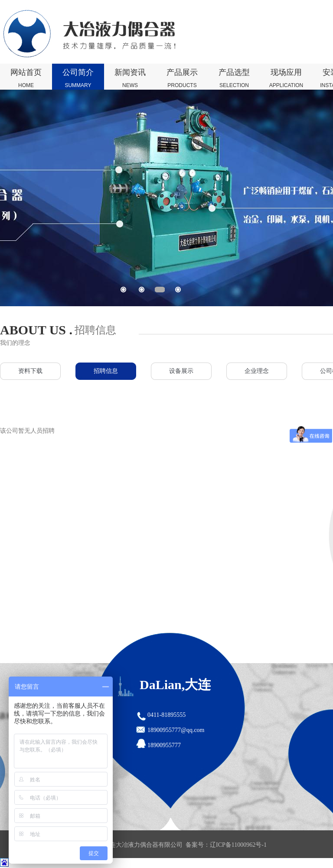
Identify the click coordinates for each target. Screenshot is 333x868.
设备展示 (181, 371)
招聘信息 (106, 371)
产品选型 (234, 79)
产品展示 (182, 79)
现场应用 (286, 79)
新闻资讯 (130, 79)
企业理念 (257, 371)
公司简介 (78, 79)
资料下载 (30, 371)
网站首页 (26, 79)
